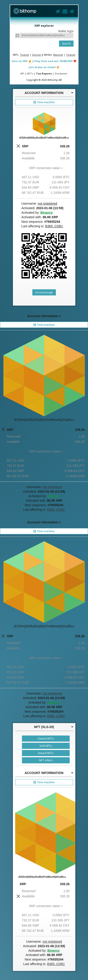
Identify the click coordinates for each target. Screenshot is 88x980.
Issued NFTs (46, 753)
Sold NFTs (46, 746)
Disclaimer (61, 73)
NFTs (30, 73)
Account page (44, 292)
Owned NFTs (46, 739)
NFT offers (46, 760)
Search (66, 44)
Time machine (44, 102)
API (22, 73)
